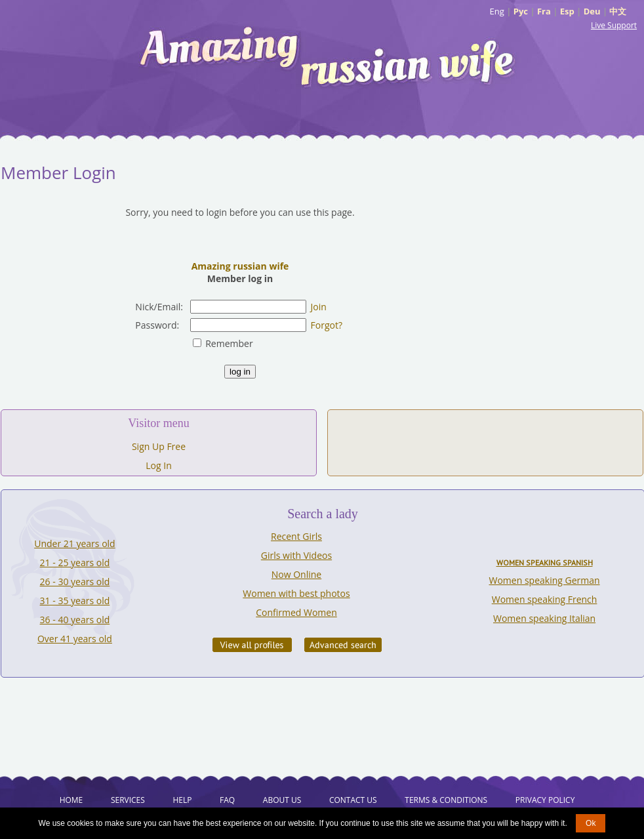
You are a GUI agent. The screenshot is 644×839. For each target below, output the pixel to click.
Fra (544, 11)
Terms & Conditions (446, 800)
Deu (592, 11)
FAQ (227, 800)
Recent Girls (296, 536)
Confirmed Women (296, 612)
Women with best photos (296, 593)
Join (319, 307)
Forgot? (327, 325)
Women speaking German (545, 580)
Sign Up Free (159, 446)
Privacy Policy (545, 800)
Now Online (296, 574)
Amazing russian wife (240, 266)
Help (182, 800)
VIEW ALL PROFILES (252, 645)
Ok (591, 823)
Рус (521, 11)
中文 (618, 11)
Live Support (614, 25)
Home (71, 800)
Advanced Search (343, 645)
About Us (282, 800)
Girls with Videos (296, 555)
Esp (567, 11)
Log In (158, 465)
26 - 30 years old (75, 582)
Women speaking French (545, 599)
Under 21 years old (74, 543)
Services (128, 800)
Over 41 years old (75, 639)
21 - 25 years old (75, 563)
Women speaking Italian (544, 618)
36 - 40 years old (75, 620)
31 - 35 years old (75, 601)
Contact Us (353, 800)
